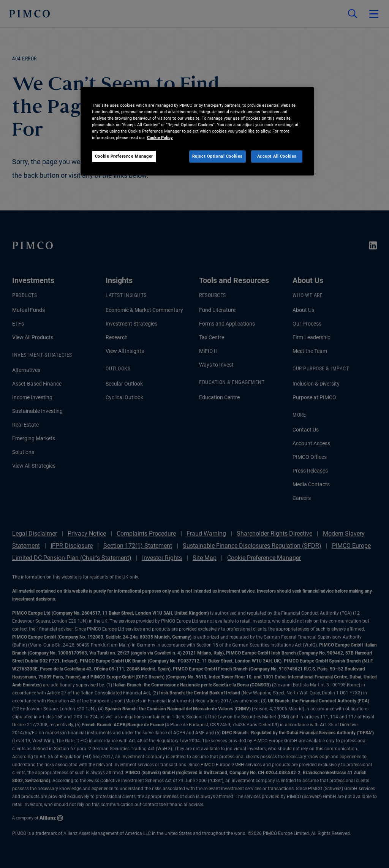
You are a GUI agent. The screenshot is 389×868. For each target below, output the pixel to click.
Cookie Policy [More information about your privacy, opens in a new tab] (160, 138)
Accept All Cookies (277, 156)
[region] (197, 131)
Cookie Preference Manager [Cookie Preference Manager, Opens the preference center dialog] (124, 156)
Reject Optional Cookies (217, 156)
